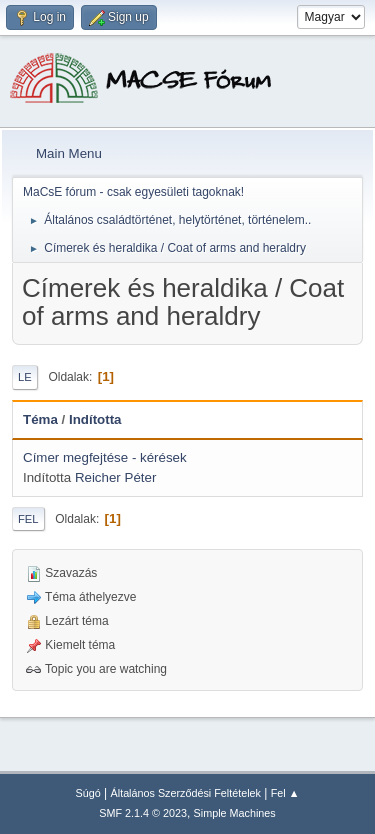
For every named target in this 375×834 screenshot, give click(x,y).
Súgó (88, 793)
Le (25, 377)
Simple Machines (235, 813)
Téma (40, 419)
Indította (95, 419)
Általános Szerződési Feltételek (186, 793)
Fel (28, 519)
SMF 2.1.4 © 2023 (143, 813)
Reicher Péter (116, 477)
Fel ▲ (285, 793)
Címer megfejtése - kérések (105, 457)
